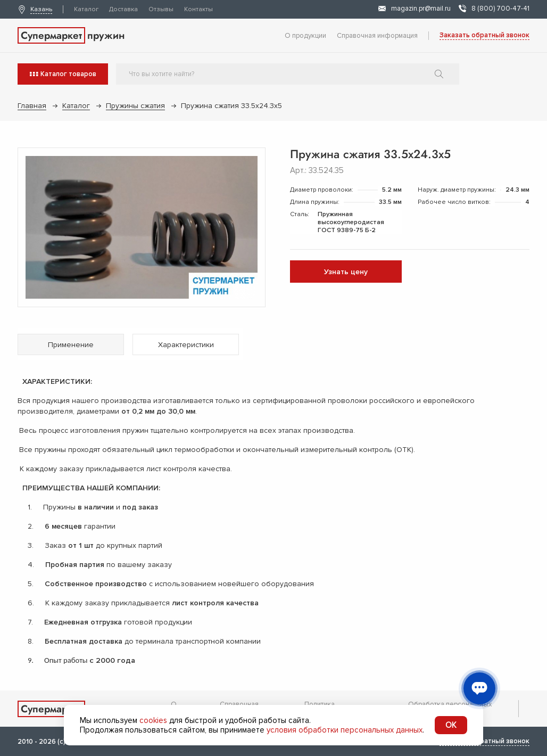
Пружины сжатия (135, 106)
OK (451, 725)
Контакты (198, 9)
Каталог (86, 9)
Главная (32, 106)
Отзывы (161, 9)
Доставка (123, 9)
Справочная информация (377, 36)
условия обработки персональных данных (345, 730)
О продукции (305, 36)
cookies (153, 720)
